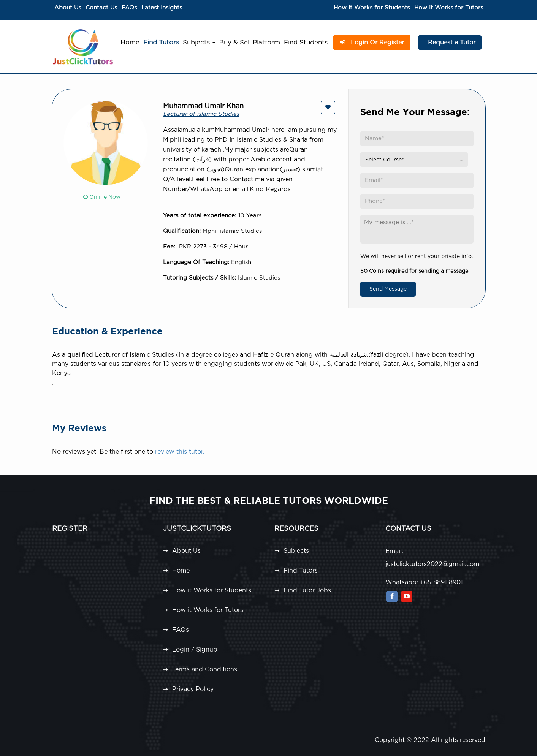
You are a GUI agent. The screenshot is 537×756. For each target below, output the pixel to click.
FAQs (129, 8)
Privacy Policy (193, 689)
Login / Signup (195, 650)
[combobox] (414, 160)
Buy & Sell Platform (250, 42)
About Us (68, 8)
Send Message (388, 289)
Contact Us (101, 8)
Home (130, 42)
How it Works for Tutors (449, 8)
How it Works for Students (372, 8)
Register (70, 529)
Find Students (306, 42)
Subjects (199, 42)
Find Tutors (161, 42)
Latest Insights (162, 8)
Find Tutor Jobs (307, 590)
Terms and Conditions (205, 669)
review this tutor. (180, 452)
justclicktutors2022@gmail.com (432, 564)
